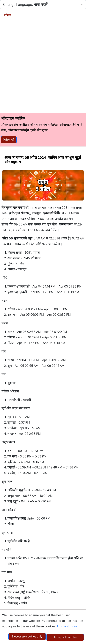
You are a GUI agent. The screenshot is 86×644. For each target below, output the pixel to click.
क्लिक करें (9, 140)
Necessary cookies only (27, 636)
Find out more (67, 626)
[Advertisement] (42, 65)
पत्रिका (7, 15)
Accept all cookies (65, 637)
